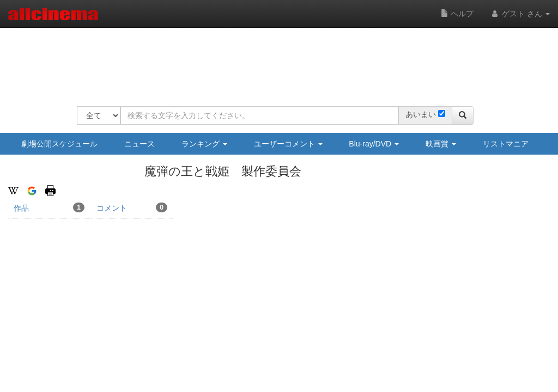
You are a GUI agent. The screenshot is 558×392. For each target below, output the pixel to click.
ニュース (139, 144)
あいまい (421, 114)
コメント (132, 207)
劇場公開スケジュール (59, 144)
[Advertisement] (275, 60)
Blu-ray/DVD (374, 144)
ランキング (204, 144)
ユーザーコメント (288, 144)
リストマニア (506, 144)
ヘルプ (457, 14)
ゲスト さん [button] (520, 14)
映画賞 (441, 144)
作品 (49, 207)
